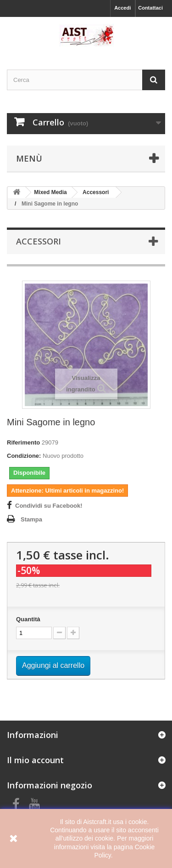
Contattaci (150, 8)
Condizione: (24, 456)
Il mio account (35, 760)
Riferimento (23, 442)
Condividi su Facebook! (49, 506)
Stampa (31, 519)
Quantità (28, 619)
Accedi (122, 8)
